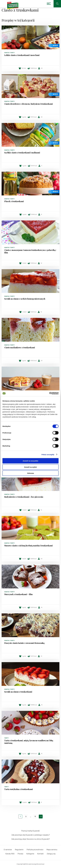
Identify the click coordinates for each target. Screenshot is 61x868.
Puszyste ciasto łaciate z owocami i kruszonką (24, 643)
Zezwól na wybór (30, 467)
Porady (20, 854)
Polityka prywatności (35, 850)
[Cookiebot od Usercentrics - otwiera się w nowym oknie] (49, 394)
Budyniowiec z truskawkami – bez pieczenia (24, 497)
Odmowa (30, 473)
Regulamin (19, 850)
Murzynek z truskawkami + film (18, 594)
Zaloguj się (51, 854)
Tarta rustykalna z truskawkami (18, 789)
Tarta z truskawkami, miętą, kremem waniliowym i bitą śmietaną (29, 742)
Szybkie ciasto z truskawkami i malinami (22, 153)
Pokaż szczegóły (48, 454)
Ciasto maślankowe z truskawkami (20, 348)
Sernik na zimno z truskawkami (18, 692)
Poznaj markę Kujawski (30, 831)
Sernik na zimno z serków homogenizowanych (25, 299)
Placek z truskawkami (14, 201)
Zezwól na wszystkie (30, 461)
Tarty (6, 738)
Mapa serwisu (52, 850)
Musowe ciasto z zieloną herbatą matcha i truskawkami (28, 546)
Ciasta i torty (9, 53)
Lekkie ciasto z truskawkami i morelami (22, 55)
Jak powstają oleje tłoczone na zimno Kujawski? (30, 839)
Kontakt (40, 854)
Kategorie (30, 854)
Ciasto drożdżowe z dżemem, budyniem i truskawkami (28, 104)
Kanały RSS (10, 854)
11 (35, 817)
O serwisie (8, 850)
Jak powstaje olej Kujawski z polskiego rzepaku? (31, 835)
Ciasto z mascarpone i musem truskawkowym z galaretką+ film (30, 251)
